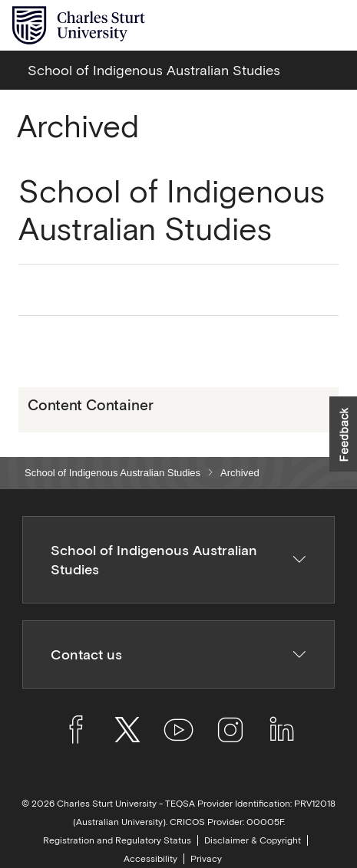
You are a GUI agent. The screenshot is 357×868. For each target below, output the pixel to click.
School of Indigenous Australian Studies (112, 473)
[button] (343, 434)
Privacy (206, 859)
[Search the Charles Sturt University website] (297, 26)
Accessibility (150, 859)
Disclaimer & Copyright (253, 840)
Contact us (179, 654)
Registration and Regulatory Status (117, 840)
